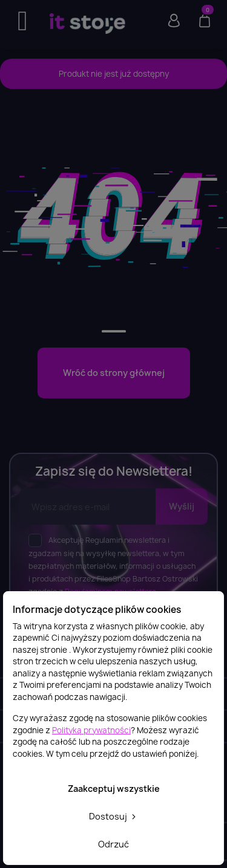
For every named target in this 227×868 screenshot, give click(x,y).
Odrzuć (113, 844)
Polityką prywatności (91, 730)
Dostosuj (113, 816)
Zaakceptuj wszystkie (114, 789)
